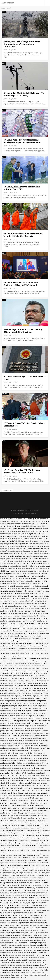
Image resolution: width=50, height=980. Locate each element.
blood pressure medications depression (37, 788)
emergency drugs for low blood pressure (27, 928)
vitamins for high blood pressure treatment (30, 968)
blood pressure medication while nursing (13, 534)
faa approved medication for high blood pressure (30, 810)
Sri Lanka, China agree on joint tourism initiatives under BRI (22, 188)
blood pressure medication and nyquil (30, 900)
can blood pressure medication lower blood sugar (26, 800)
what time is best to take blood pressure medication (23, 703)
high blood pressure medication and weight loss (23, 613)
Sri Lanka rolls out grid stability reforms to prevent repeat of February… (24, 94)
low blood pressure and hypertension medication (32, 668)
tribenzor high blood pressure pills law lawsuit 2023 (17, 756)
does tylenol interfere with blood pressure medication (25, 840)
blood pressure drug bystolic (27, 586)
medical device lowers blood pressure (27, 771)
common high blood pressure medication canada (24, 945)
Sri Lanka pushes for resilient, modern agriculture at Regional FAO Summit (21, 284)
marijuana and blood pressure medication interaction (28, 778)
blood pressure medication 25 (23, 648)
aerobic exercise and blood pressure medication (25, 536)
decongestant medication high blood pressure (25, 748)
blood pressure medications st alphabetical (28, 589)
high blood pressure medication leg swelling (14, 796)
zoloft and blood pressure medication (27, 758)
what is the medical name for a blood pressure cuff (31, 691)
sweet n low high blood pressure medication (19, 581)
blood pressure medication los (24, 666)
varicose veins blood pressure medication (14, 838)
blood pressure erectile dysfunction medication (15, 768)
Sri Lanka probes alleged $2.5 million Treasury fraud (25, 378)
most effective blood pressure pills (25, 651)
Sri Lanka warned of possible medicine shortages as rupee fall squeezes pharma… (23, 141)
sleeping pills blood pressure (9, 579)
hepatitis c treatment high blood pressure (14, 873)
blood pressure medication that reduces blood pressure (27, 524)
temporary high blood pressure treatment (33, 903)
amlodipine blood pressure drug (13, 835)
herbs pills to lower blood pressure (25, 716)
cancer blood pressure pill (21, 761)
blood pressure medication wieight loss (20, 798)
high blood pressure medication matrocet (24, 584)
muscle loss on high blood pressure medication (18, 913)
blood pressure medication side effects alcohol (33, 569)
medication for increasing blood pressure (13, 965)
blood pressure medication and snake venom (27, 878)
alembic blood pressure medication (29, 726)
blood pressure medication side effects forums (16, 898)
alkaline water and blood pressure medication (20, 955)
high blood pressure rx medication (32, 554)
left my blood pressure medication (27, 883)
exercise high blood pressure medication (31, 728)
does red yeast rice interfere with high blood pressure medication (27, 653)
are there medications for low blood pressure (23, 773)
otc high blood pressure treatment (11, 519)
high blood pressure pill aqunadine (34, 671)
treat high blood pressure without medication (32, 915)
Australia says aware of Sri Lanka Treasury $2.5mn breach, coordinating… (23, 331)
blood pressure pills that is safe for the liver (14, 521)
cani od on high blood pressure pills (32, 863)
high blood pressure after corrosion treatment (32, 638)
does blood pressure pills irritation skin (33, 591)
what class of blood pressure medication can (22, 808)
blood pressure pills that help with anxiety (36, 571)
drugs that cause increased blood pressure (17, 860)
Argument (5, 394)
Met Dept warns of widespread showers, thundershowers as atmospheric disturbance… (22, 44)
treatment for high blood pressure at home (34, 731)
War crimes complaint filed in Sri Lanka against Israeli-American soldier (22, 472)
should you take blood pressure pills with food (15, 661)
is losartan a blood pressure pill (24, 776)
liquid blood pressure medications (31, 880)
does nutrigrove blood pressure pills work (29, 850)
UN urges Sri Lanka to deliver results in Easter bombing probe (25, 425)
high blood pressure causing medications (23, 566)
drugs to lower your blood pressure (17, 599)
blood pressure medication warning (12, 953)
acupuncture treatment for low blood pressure (29, 539)
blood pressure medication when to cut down (29, 786)
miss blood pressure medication (29, 925)
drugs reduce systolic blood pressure (32, 958)
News (4, 12)
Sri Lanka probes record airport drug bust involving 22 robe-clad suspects (23, 235)
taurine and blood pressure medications (13, 601)
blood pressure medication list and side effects (26, 603)
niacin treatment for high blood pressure (13, 564)
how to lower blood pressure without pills (34, 970)
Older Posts (7, 490)
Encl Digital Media (30, 513)
